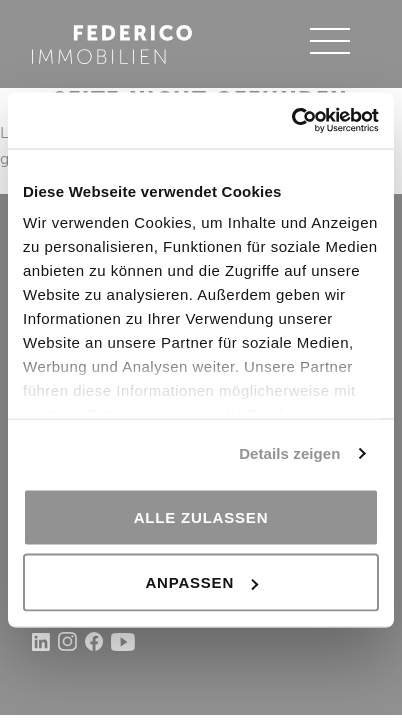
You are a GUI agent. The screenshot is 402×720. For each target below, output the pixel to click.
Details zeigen (289, 453)
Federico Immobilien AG (112, 44)
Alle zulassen (201, 516)
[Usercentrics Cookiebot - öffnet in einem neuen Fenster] (291, 121)
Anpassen (201, 582)
